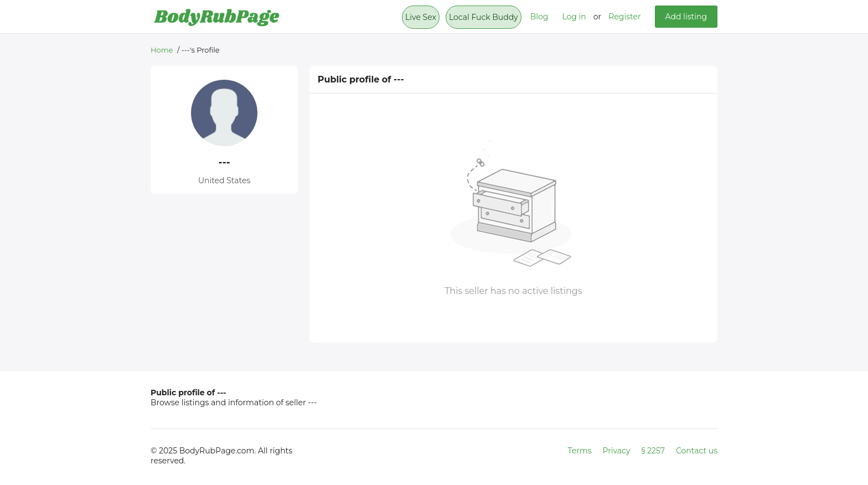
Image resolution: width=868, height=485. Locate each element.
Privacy (617, 451)
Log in (574, 17)
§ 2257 (653, 451)
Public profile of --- (188, 393)
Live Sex (421, 17)
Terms (580, 451)
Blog (539, 17)
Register (624, 17)
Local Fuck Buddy (484, 17)
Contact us (697, 451)
